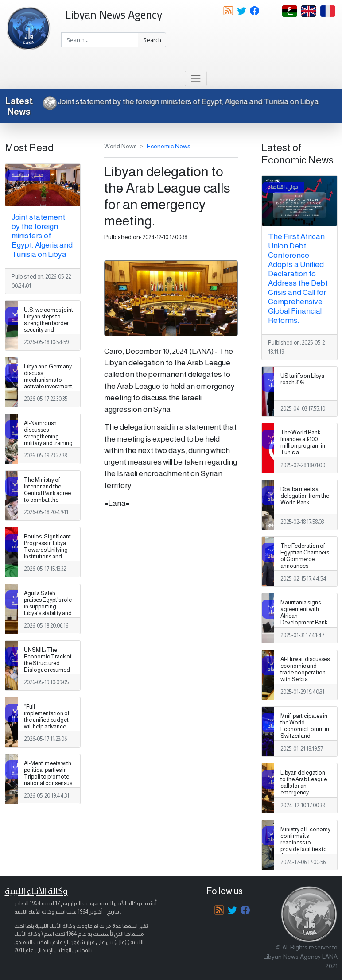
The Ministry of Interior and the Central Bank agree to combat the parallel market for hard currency (47, 497)
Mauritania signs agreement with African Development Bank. (305, 613)
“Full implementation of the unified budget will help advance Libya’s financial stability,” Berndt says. (47, 727)
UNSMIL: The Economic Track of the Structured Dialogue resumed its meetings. (48, 663)
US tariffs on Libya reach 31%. (302, 379)
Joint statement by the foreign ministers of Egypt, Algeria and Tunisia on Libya (182, 101)
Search (152, 40)
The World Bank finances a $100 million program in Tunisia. (303, 443)
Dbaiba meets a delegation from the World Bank (305, 496)
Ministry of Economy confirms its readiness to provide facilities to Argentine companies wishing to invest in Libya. (305, 850)
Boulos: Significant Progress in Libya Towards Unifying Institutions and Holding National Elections (47, 554)
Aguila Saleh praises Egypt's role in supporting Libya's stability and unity (48, 607)
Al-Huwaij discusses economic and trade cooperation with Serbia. (305, 669)
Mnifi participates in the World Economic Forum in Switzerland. (305, 726)
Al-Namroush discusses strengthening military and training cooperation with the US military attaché (48, 444)
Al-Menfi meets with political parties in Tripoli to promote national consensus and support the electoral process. (48, 780)
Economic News (169, 146)
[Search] (100, 40)
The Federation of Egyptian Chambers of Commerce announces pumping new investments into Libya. (305, 566)
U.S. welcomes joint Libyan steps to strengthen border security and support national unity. (49, 327)
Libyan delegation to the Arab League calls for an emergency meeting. (304, 786)
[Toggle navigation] (196, 79)
